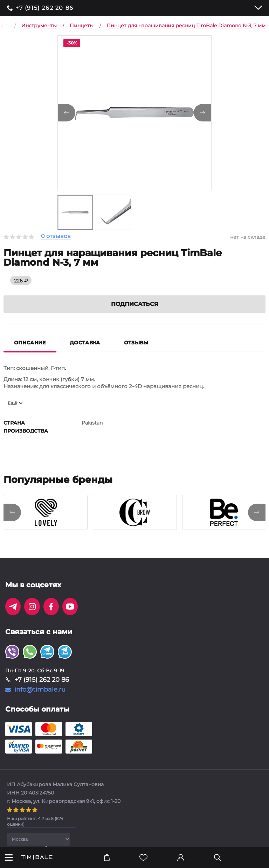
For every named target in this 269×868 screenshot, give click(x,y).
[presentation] (12, 512)
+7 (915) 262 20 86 (44, 8)
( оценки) (35, 821)
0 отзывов (56, 236)
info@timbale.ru (40, 689)
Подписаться (135, 304)
